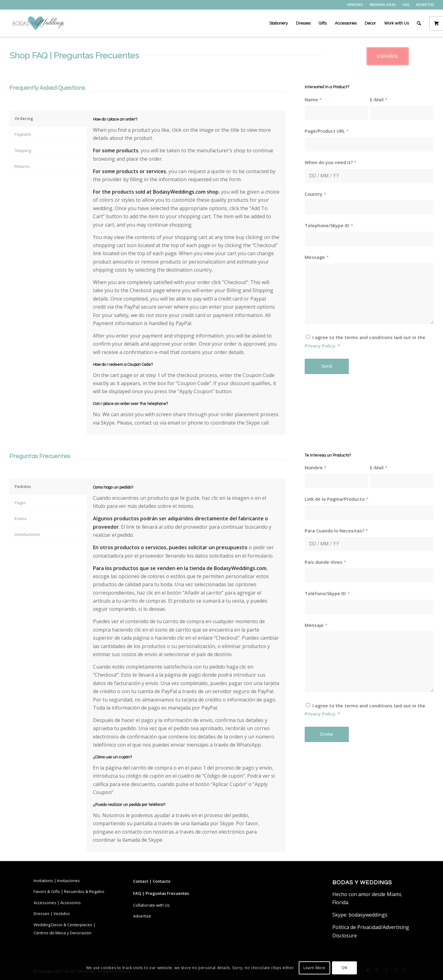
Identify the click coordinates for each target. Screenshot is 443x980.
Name (313, 99)
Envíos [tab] (21, 518)
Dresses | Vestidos (52, 913)
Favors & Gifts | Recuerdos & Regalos (69, 891)
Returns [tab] (22, 166)
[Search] (419, 23)
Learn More (314, 968)
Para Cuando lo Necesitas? (336, 531)
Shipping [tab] (23, 150)
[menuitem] (355, 5)
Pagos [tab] (20, 503)
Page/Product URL (327, 131)
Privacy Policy (320, 346)
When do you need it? (331, 162)
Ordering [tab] (24, 118)
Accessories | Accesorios (57, 903)
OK (344, 968)
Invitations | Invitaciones (57, 881)
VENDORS (355, 5)
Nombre (316, 467)
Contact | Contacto (152, 881)
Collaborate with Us (151, 905)
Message (317, 257)
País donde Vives (325, 562)
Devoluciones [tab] (27, 534)
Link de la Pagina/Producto (337, 499)
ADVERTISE (425, 5)
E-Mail (379, 99)
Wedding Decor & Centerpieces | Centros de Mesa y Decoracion (65, 929)
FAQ (406, 5)
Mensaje (316, 625)
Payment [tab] (23, 134)
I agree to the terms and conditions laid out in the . (365, 341)
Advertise (142, 916)
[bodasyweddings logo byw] (38, 23)
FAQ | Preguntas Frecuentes (161, 893)
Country (315, 194)
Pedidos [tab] (23, 486)
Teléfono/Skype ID (327, 593)
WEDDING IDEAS (383, 5)
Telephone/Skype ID (329, 225)
